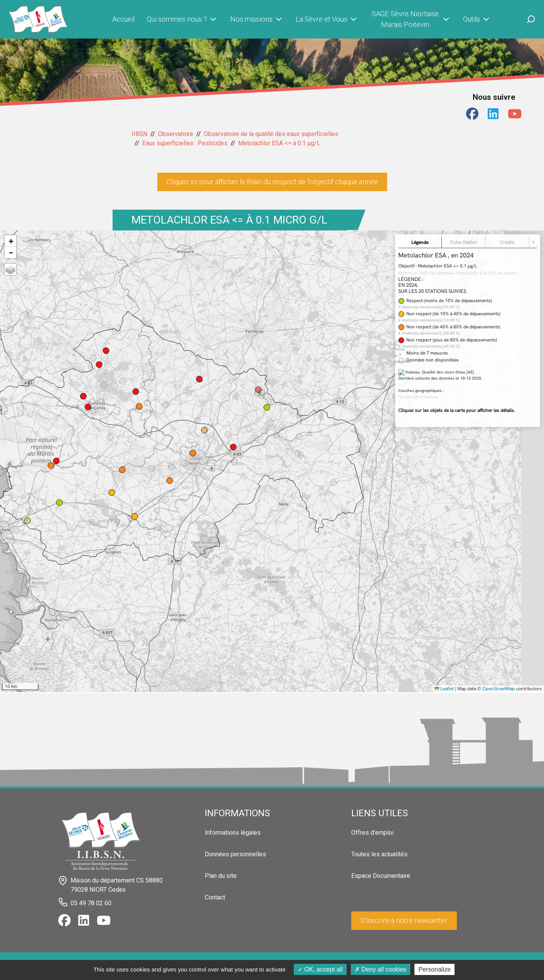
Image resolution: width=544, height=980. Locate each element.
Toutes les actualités (379, 854)
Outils (477, 19)
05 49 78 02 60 (91, 903)
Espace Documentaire (381, 876)
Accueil (123, 19)
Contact (215, 897)
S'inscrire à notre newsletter (404, 920)
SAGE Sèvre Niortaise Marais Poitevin (411, 19)
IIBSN (139, 134)
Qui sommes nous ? (182, 19)
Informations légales (233, 833)
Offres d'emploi (372, 833)
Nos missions (257, 19)
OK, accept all (320, 969)
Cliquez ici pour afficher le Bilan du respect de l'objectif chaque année (272, 182)
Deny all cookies (381, 969)
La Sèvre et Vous (327, 19)
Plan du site (221, 876)
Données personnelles (235, 854)
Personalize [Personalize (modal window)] (435, 969)
